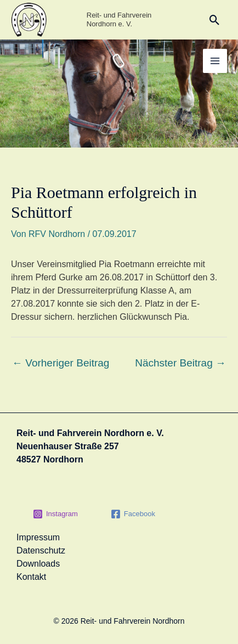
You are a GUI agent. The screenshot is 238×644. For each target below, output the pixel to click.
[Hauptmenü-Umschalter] (215, 61)
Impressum (38, 537)
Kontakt (31, 577)
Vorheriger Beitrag (61, 363)
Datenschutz (41, 550)
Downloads (38, 564)
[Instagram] (55, 514)
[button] (215, 20)
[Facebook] (133, 514)
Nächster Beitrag (180, 363)
